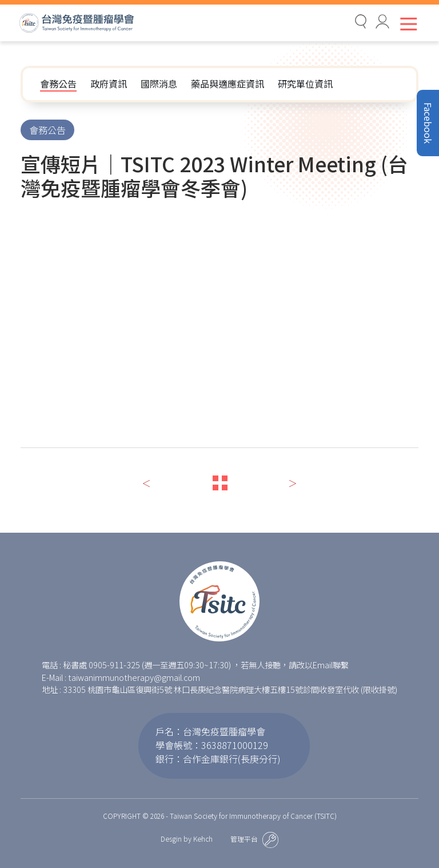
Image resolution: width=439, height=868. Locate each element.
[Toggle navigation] (406, 24)
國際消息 (159, 84)
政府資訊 (109, 84)
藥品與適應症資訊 (228, 84)
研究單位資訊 (305, 84)
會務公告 (58, 84)
